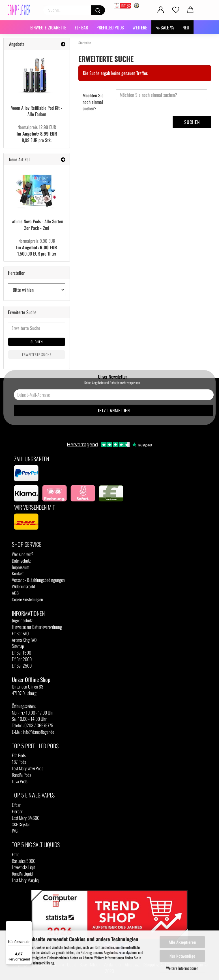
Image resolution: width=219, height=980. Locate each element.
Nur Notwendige (182, 956)
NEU (186, 27)
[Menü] (29, 924)
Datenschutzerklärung (39, 963)
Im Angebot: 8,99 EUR (37, 130)
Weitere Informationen (182, 968)
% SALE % (165, 27)
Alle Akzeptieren (182, 942)
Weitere (140, 27)
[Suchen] (98, 10)
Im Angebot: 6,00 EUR (37, 244)
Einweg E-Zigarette (48, 27)
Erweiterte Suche (37, 354)
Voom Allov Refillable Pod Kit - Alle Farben (37, 111)
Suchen (192, 122)
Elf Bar (81, 27)
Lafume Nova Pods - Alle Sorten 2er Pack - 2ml (37, 225)
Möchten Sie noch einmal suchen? (93, 102)
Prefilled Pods (110, 27)
